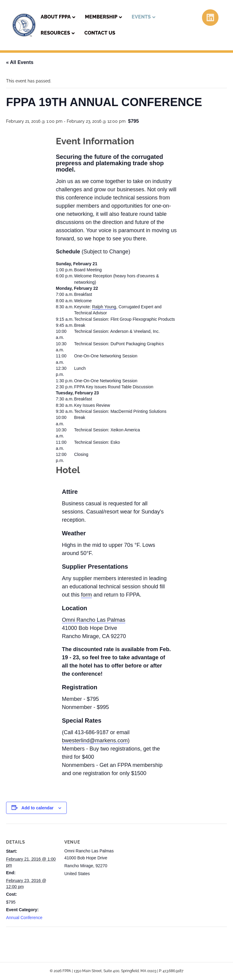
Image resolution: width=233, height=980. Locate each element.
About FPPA (56, 17)
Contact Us (100, 33)
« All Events (20, 62)
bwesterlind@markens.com (95, 741)
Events (141, 17)
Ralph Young (104, 307)
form (86, 595)
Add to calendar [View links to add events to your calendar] (38, 808)
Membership (101, 17)
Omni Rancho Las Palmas (94, 620)
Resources (55, 33)
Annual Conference (24, 918)
